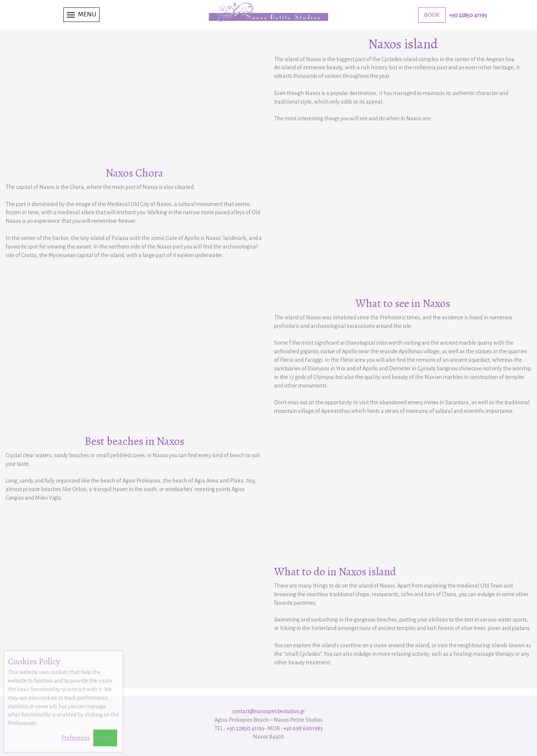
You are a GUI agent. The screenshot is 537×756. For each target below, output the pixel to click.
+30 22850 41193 (468, 15)
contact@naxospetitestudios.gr (269, 711)
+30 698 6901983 (303, 728)
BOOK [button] (432, 15)
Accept (105, 738)
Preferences (76, 738)
